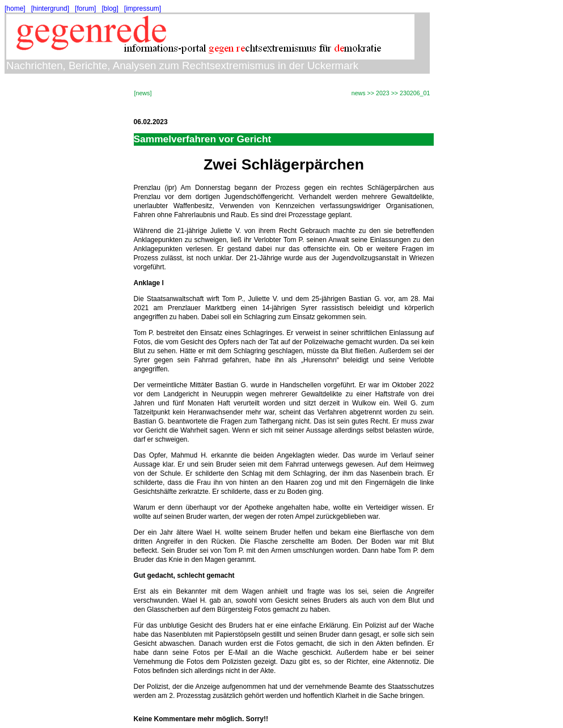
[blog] (110, 9)
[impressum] (143, 9)
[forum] (85, 9)
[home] (15, 9)
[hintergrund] (50, 9)
